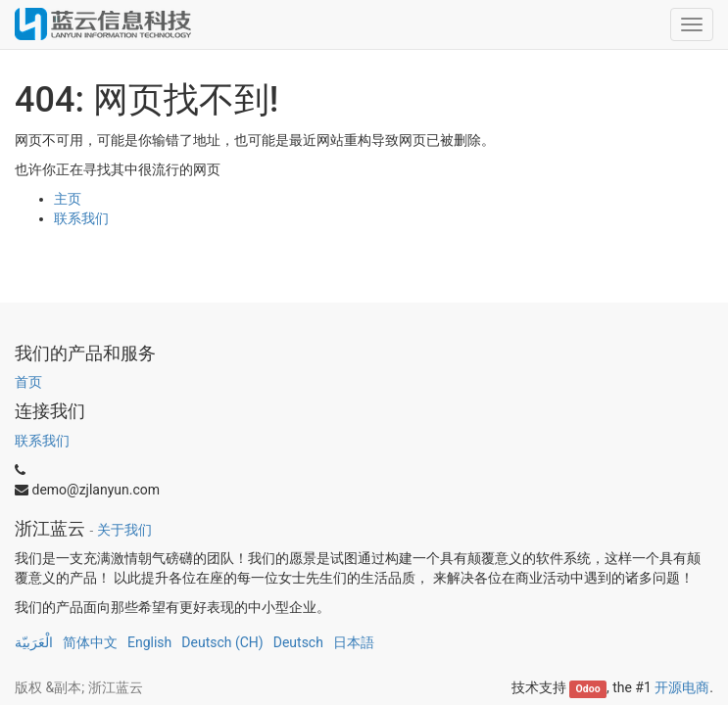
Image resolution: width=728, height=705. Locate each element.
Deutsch (298, 642)
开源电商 (682, 687)
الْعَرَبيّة (34, 642)
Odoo (588, 689)
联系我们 (81, 218)
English (149, 642)
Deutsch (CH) (222, 642)
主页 (68, 199)
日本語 (354, 642)
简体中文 (90, 642)
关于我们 (124, 530)
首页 (28, 382)
